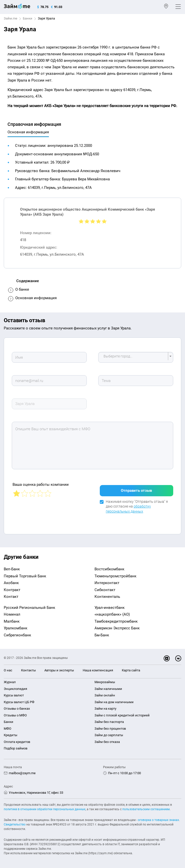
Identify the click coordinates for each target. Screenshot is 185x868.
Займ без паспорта (109, 722)
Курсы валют (14, 695)
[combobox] (136, 357)
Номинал (12, 614)
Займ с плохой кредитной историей (122, 715)
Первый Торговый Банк (25, 576)
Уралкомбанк (16, 628)
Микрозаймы (105, 682)
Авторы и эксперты (59, 670)
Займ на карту (105, 709)
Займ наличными (108, 689)
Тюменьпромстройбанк (115, 576)
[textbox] (134, 357)
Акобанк (11, 583)
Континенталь (107, 597)
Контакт (11, 597)
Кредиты (11, 735)
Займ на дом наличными (114, 702)
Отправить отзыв (136, 491)
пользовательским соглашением (146, 809)
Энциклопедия (15, 689)
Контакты (28, 670)
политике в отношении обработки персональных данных (45, 809)
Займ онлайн (105, 695)
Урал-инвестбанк (110, 608)
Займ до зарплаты (109, 735)
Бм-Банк (102, 635)
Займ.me (11, 18)
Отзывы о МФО (15, 715)
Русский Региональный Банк (29, 608)
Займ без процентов (110, 729)
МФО (8, 729)
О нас (8, 670)
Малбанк (12, 621)
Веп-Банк (12, 569)
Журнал (10, 682)
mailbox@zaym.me (22, 773)
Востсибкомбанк (109, 569)
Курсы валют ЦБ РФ (19, 702)
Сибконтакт (105, 590)
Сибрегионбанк (17, 635)
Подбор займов (16, 748)
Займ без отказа (107, 742)
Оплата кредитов (17, 742)
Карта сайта (131, 670)
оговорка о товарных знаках (158, 820)
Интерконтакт (107, 583)
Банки (28, 18)
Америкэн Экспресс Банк (117, 628)
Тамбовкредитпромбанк (116, 621)
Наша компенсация (98, 670)
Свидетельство (15, 824)
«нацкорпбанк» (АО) (112, 614)
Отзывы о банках (17, 709)
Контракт (12, 590)
